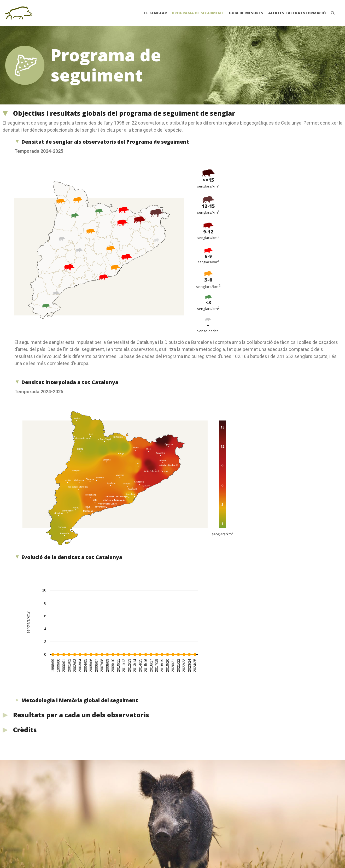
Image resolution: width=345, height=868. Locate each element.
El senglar (156, 13)
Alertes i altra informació (297, 13)
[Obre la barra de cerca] (333, 13)
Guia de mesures (246, 13)
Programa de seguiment (198, 13)
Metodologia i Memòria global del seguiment (80, 700)
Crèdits (25, 730)
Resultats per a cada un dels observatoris (81, 715)
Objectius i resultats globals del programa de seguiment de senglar (124, 113)
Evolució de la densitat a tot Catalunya (72, 557)
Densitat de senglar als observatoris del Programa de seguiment (105, 142)
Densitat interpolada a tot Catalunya (70, 382)
